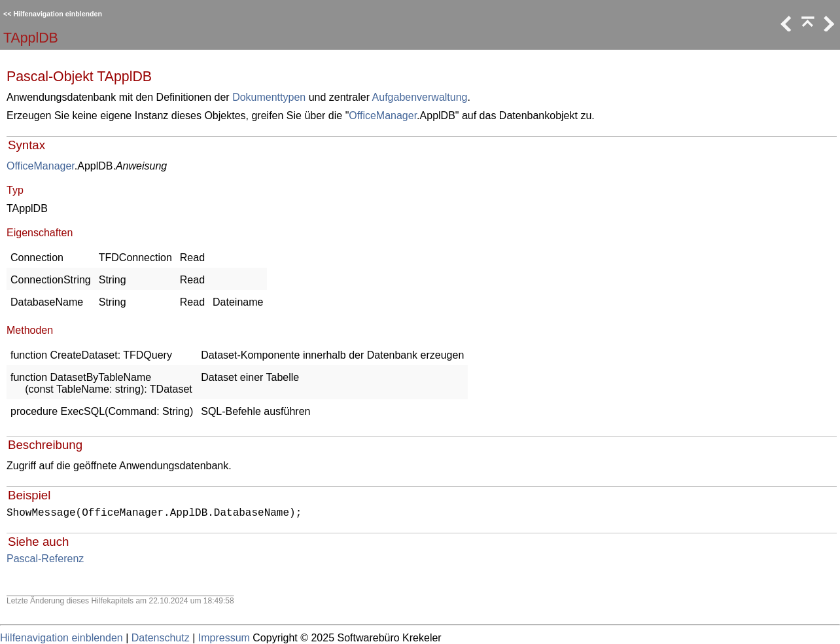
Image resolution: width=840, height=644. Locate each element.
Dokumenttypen (269, 97)
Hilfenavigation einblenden (58, 14)
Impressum (224, 638)
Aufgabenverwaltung (420, 97)
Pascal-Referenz (45, 559)
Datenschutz (161, 638)
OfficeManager (383, 116)
